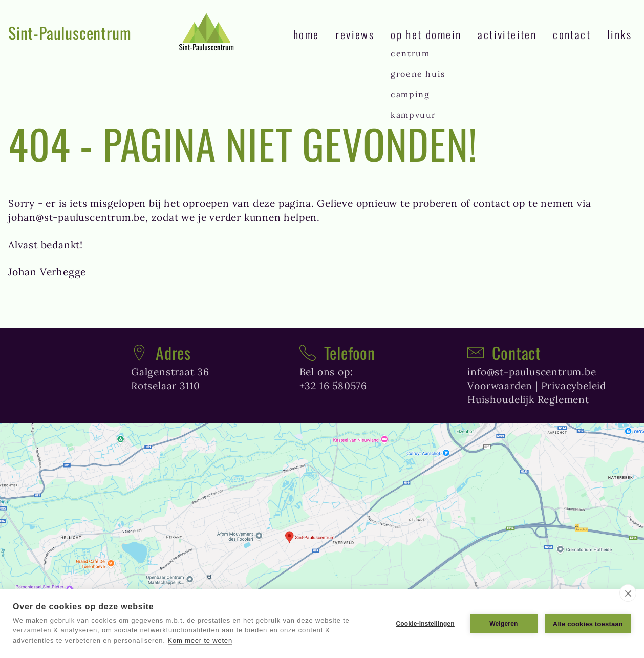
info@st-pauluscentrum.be (532, 372)
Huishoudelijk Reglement (528, 399)
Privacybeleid (574, 386)
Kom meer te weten (200, 640)
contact (572, 34)
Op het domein (426, 34)
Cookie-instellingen (425, 624)
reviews (355, 34)
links (619, 34)
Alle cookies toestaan (588, 624)
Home (306, 34)
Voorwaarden (500, 386)
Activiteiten (507, 34)
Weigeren (503, 624)
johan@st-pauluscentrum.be (77, 217)
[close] (628, 593)
